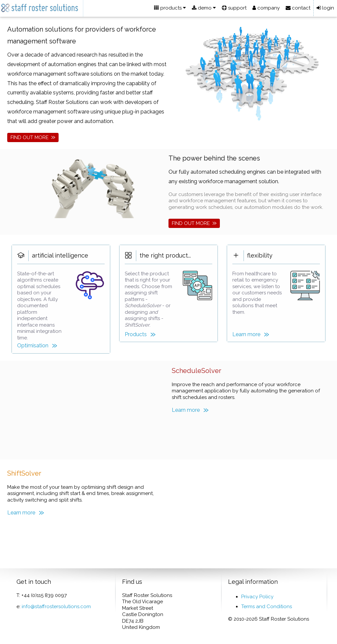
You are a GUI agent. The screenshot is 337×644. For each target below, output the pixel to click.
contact (298, 8)
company (266, 8)
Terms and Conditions (267, 607)
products (170, 8)
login (325, 8)
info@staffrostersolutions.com (56, 607)
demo (204, 8)
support (234, 8)
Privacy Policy (257, 597)
